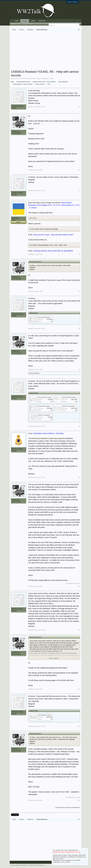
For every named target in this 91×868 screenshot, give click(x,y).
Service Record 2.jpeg (44, 397)
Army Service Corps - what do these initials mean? (53, 235)
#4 (79, 254)
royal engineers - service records (22, 84)
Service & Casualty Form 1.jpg (47, 415)
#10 (79, 586)
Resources (42, 21)
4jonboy (31, 373)
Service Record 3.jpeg (69, 397)
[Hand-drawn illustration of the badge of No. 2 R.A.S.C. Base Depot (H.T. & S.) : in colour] (54, 205)
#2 (79, 170)
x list (48, 84)
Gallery (33, 21)
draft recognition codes (23, 82)
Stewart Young (41, 78)
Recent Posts (28, 24)
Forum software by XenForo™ (27, 865)
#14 (79, 800)
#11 (79, 630)
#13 (79, 726)
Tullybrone (16, 131)
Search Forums (17, 24)
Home (17, 21)
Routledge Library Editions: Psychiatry (49, 433)
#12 (79, 689)
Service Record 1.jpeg (44, 715)
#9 (79, 477)
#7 (79, 370)
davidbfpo (16, 218)
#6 (79, 329)
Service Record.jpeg (44, 317)
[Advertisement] (51, 51)
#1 (79, 107)
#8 (79, 426)
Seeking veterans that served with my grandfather (53, 251)
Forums (25, 21)
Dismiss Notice (87, 850)
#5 (79, 291)
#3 (79, 190)
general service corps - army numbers (44, 82)
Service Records (25, 78)
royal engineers (63, 82)
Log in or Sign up (72, 2)
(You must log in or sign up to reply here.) (68, 807)
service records (40, 84)
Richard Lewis (17, 449)
